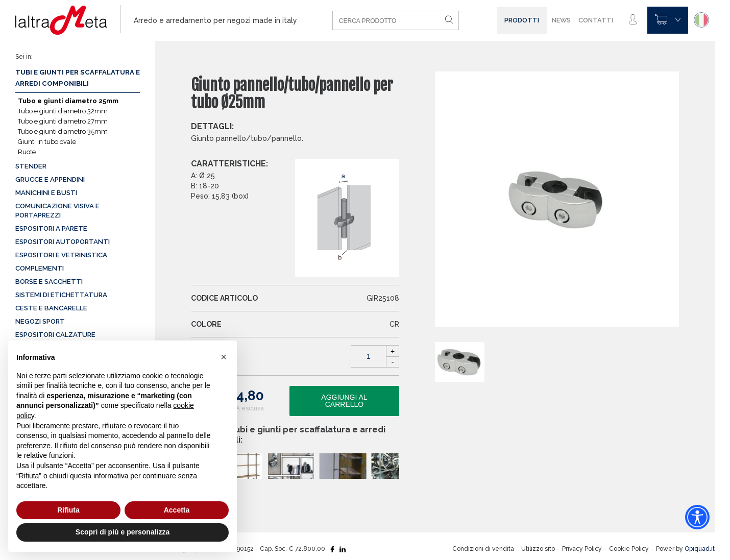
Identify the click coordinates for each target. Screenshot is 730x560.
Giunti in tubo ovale (47, 142)
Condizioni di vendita (483, 549)
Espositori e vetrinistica (61, 255)
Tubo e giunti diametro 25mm (68, 101)
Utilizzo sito (538, 549)
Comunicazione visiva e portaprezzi (57, 211)
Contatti (596, 20)
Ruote (27, 152)
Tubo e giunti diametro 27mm (63, 121)
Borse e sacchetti (49, 282)
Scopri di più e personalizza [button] (123, 532)
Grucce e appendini (50, 179)
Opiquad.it (700, 549)
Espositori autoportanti (63, 242)
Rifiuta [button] (68, 510)
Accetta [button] (177, 510)
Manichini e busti (46, 193)
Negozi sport (40, 321)
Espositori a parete (51, 228)
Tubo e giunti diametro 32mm (63, 111)
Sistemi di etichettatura (61, 295)
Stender (31, 166)
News (561, 20)
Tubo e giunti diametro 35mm (63, 131)
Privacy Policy (582, 549)
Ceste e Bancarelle (51, 308)
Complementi (40, 268)
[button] (224, 357)
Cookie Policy (629, 549)
